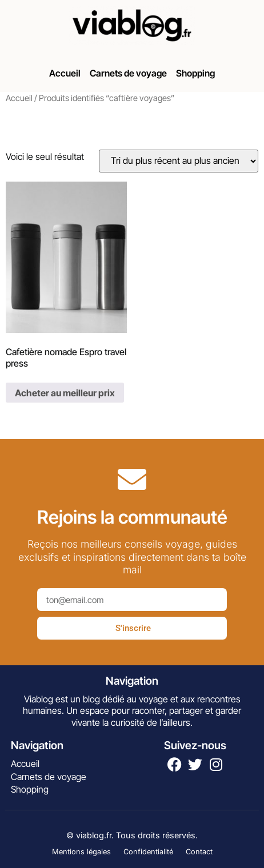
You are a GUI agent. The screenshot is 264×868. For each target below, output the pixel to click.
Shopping (195, 73)
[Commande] (179, 161)
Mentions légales (81, 852)
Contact (199, 852)
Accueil (65, 73)
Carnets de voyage (128, 73)
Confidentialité (148, 852)
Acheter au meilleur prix (65, 393)
